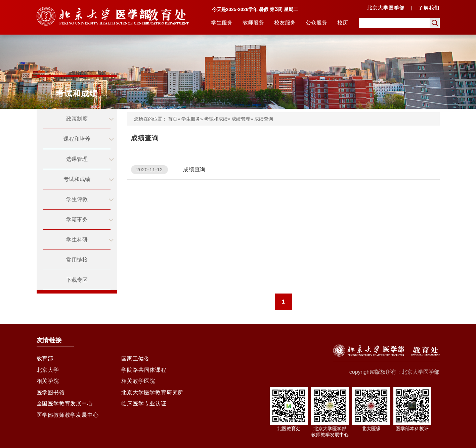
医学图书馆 (51, 395)
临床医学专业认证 (144, 407)
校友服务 (285, 23)
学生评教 (77, 199)
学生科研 (77, 240)
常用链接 (77, 260)
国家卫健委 (135, 359)
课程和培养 (77, 139)
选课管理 (77, 159)
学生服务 (222, 23)
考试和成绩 (77, 179)
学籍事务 (77, 219)
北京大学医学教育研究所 (152, 395)
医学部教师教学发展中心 (68, 419)
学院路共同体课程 (144, 371)
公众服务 (316, 23)
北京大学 (48, 371)
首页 (173, 119)
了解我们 (429, 8)
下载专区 (77, 280)
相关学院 (48, 383)
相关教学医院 (138, 383)
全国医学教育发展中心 (65, 407)
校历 (343, 23)
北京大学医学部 (386, 8)
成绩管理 (241, 119)
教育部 (45, 359)
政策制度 (77, 119)
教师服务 (253, 23)
